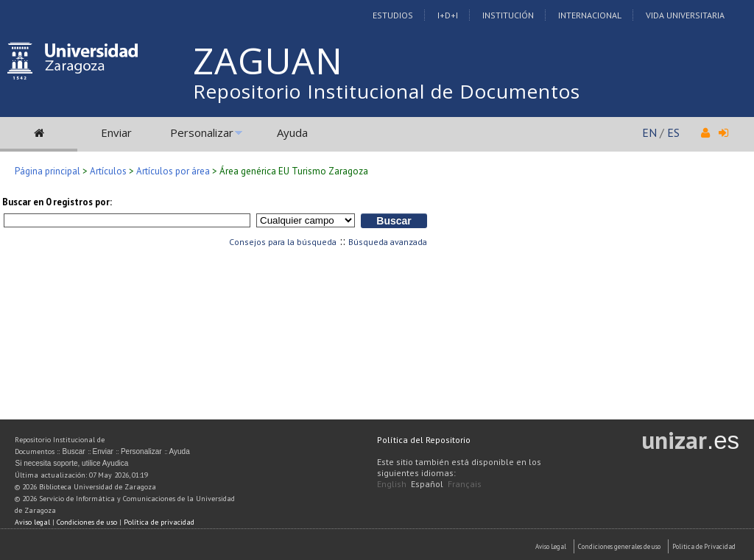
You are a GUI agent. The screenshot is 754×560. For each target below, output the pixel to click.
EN (649, 132)
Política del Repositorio (424, 440)
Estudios (393, 15)
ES (673, 132)
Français (465, 484)
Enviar (116, 132)
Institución (508, 15)
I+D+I (448, 15)
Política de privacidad (159, 522)
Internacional (590, 15)
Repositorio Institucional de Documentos (387, 91)
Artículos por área (173, 171)
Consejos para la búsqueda (283, 242)
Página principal (47, 171)
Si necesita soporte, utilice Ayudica (71, 463)
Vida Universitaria (685, 15)
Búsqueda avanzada (388, 242)
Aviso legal (32, 522)
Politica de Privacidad (704, 546)
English (392, 484)
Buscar (73, 451)
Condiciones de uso (87, 522)
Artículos (108, 171)
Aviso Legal (551, 546)
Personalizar (202, 132)
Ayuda (292, 132)
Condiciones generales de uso (619, 546)
